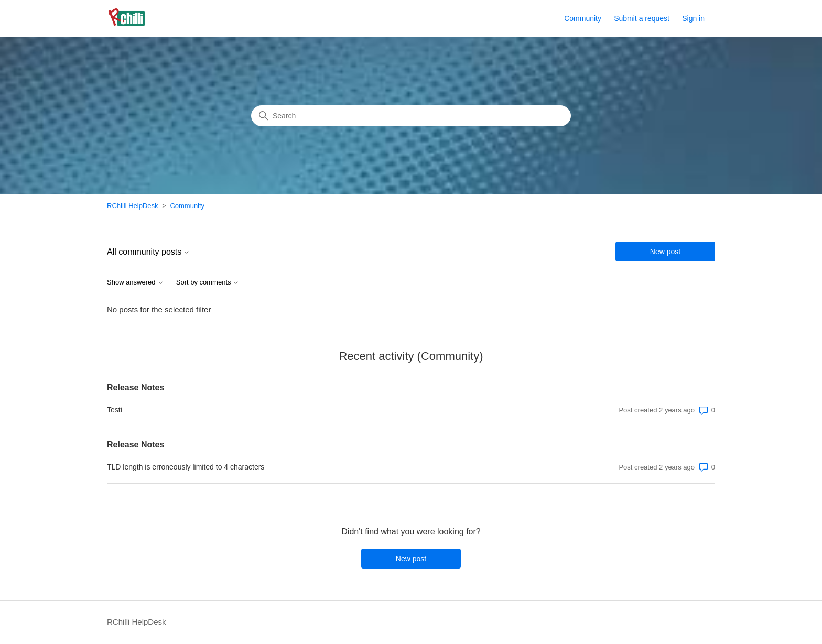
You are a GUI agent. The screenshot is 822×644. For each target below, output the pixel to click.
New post (665, 252)
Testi (115, 410)
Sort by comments (208, 282)
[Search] (411, 116)
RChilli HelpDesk (133, 206)
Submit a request (642, 18)
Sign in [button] (693, 18)
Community (583, 18)
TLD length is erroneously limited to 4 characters (186, 467)
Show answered (135, 282)
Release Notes (136, 388)
